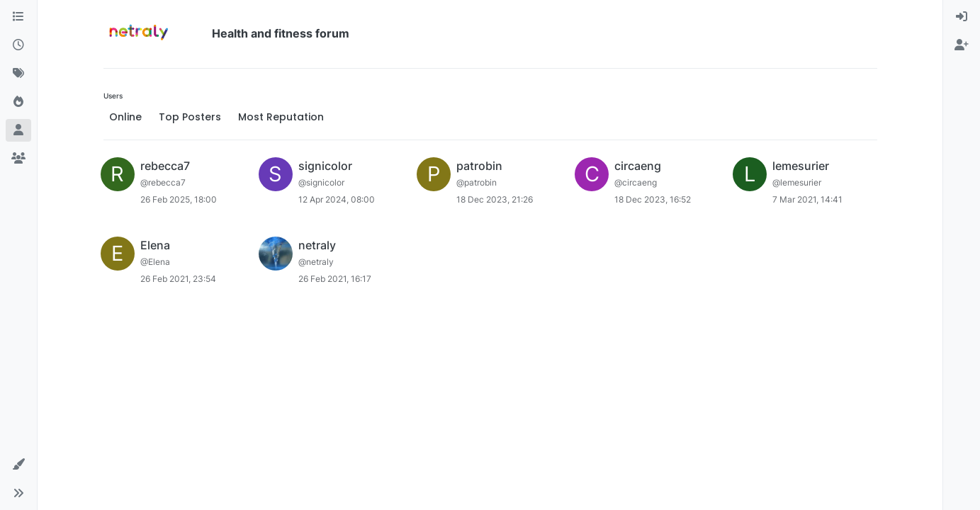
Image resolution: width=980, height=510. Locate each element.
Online (125, 117)
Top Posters (190, 117)
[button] (18, 465)
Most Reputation (281, 117)
